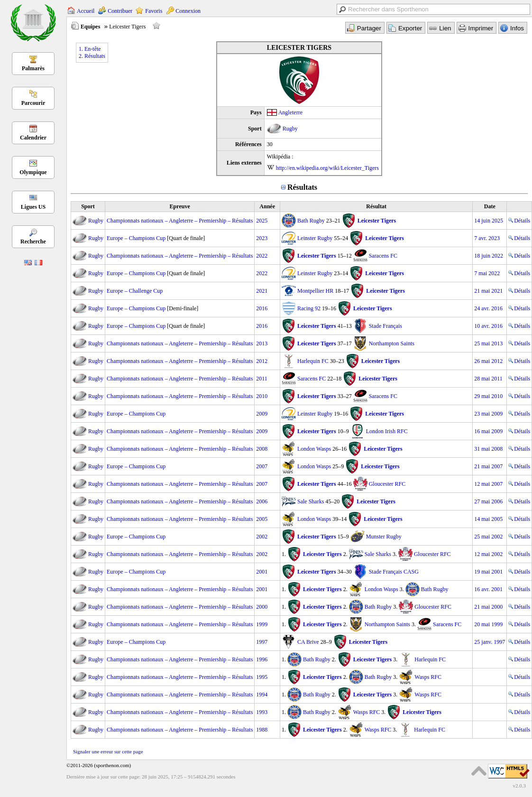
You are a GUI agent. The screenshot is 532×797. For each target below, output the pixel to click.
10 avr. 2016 (488, 326)
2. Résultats (92, 56)
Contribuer (120, 11)
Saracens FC (383, 256)
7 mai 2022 (487, 273)
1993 (262, 712)
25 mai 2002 (488, 537)
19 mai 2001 (488, 572)
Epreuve (180, 206)
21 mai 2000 (488, 607)
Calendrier (33, 138)
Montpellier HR (315, 291)
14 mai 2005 (488, 519)
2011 (262, 379)
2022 (262, 256)
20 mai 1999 (488, 624)
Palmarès (33, 68)
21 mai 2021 (488, 291)
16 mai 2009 (488, 431)
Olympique (33, 172)
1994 (262, 695)
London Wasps (314, 449)
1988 (262, 730)
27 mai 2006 (488, 501)
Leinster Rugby (315, 238)
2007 (262, 466)
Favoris (154, 11)
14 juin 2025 (489, 221)
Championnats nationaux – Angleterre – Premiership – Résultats (180, 221)
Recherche (33, 241)
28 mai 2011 (488, 379)
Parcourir (33, 103)
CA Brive (308, 642)
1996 (262, 659)
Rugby (290, 129)
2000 (262, 607)
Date (490, 206)
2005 (262, 519)
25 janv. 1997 (490, 642)
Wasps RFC (428, 677)
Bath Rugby (311, 221)
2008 (262, 449)
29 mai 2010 (488, 396)
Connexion (188, 11)
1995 (262, 677)
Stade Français (385, 326)
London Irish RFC (387, 431)
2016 (262, 308)
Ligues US (33, 207)
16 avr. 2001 (488, 589)
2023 (262, 238)
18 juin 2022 (489, 256)
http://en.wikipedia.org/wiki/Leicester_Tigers (327, 168)
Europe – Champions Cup (136, 238)
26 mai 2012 (488, 361)
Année (267, 206)
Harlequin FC (313, 361)
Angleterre (290, 112)
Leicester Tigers (377, 221)
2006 (262, 501)
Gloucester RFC (387, 484)
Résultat (376, 206)
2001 (262, 572)
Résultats (302, 187)
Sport (88, 206)
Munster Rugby (384, 537)
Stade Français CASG (394, 572)
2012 (262, 361)
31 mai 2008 (488, 449)
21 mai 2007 (488, 466)
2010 (262, 396)
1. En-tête (90, 49)
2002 (262, 537)
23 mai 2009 (488, 414)
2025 (262, 221)
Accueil (86, 11)
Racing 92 (309, 308)
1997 (262, 642)
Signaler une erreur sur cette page (108, 751)
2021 (262, 291)
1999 (262, 624)
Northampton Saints (392, 343)
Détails (519, 221)
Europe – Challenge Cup (135, 291)
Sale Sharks (311, 501)
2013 (262, 343)
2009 (262, 414)
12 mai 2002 (488, 554)
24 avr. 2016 (488, 308)
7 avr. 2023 (487, 238)
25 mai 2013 (488, 343)
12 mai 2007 (488, 484)
